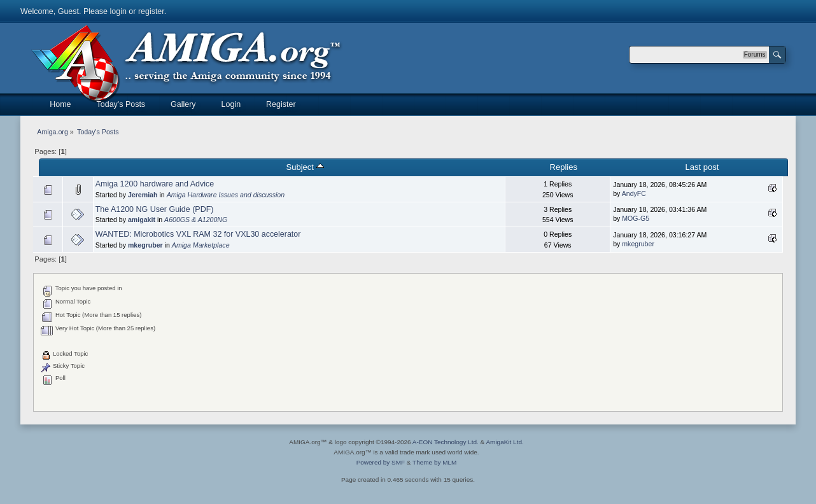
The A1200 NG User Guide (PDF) (155, 209)
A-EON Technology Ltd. (446, 442)
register (151, 11)
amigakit (142, 220)
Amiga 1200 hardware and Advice (155, 184)
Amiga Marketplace (201, 245)
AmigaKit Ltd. (504, 442)
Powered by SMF (381, 462)
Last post (702, 167)
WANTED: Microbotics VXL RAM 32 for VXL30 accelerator (198, 234)
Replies (563, 167)
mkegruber (145, 245)
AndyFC (634, 193)
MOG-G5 (636, 218)
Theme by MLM (434, 462)
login (118, 11)
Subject (305, 167)
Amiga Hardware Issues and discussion (226, 195)
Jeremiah (143, 195)
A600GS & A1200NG (196, 220)
